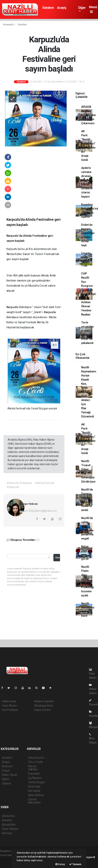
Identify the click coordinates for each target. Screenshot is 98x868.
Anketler (7, 820)
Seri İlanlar (34, 791)
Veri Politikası (10, 710)
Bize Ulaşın (93, 738)
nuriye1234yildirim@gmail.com (38, 511)
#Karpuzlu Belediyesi (19, 483)
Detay (60, 864)
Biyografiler (9, 825)
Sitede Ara (8, 816)
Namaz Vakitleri (33, 768)
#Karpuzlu (13, 487)
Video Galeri (93, 689)
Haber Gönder (43, 710)
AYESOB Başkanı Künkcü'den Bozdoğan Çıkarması (89, 115)
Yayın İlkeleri (9, 706)
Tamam (75, 864)
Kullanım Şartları (44, 701)
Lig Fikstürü (35, 778)
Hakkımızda (9, 701)
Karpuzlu (13, 307)
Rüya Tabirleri (10, 829)
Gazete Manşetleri (34, 801)
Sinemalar (34, 787)
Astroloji (7, 833)
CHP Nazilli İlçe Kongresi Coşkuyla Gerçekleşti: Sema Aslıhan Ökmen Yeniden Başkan (89, 294)
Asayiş (62, 8)
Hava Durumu (36, 758)
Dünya (6, 771)
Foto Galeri (93, 674)
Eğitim (6, 779)
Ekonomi (7, 766)
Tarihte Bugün (36, 782)
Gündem (48, 8)
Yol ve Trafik (35, 762)
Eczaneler (34, 774)
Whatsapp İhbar (44, 706)
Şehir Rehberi (36, 795)
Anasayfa (9, 24)
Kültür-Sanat (10, 775)
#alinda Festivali (45, 483)
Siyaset (6, 783)
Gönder (58, 558)
